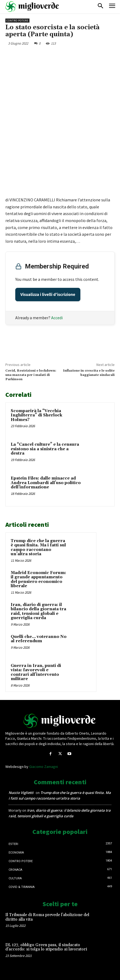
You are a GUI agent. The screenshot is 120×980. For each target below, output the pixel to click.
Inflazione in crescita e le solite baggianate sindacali (89, 373)
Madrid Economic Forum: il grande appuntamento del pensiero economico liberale (38, 580)
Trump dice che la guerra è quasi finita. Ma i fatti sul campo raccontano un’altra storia (38, 548)
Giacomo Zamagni (44, 767)
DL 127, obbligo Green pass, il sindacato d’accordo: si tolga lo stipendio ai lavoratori (46, 947)
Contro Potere (17, 21)
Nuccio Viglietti (21, 793)
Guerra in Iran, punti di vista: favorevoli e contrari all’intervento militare (36, 672)
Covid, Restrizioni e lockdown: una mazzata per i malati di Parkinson (31, 375)
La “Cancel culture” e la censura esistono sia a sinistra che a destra (45, 449)
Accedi (57, 318)
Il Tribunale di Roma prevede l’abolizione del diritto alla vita (47, 917)
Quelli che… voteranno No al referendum (39, 639)
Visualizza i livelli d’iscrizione (48, 295)
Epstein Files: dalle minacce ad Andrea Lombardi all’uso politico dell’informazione (46, 483)
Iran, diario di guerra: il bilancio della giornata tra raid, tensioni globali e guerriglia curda (38, 611)
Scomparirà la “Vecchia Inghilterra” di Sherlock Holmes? (36, 415)
